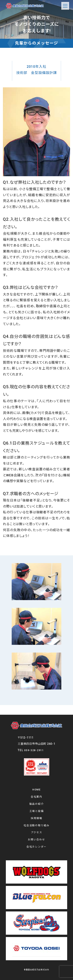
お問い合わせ (36, 840)
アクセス (37, 832)
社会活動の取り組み (36, 825)
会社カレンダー (36, 847)
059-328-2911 (34, 750)
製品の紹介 (37, 804)
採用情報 (36, 818)
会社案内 (36, 797)
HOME (36, 790)
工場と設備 (37, 811)
